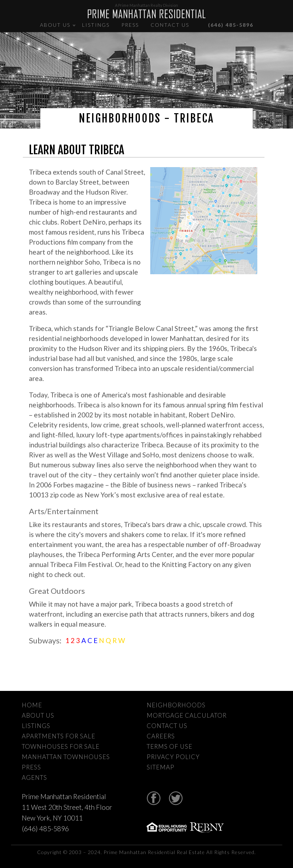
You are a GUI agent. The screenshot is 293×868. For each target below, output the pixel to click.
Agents (34, 777)
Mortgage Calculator (187, 715)
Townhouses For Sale (61, 746)
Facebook (154, 798)
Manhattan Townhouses (66, 757)
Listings (96, 25)
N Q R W (112, 640)
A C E (90, 640)
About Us (55, 25)
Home (32, 705)
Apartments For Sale (59, 736)
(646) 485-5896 (226, 25)
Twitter (176, 798)
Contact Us (170, 25)
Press (130, 25)
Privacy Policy (173, 757)
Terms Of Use (170, 746)
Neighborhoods (176, 705)
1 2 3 (73, 640)
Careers (161, 736)
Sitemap (161, 767)
